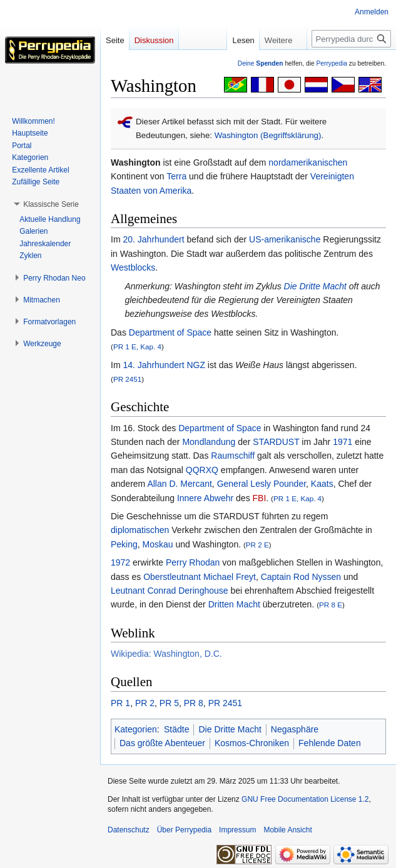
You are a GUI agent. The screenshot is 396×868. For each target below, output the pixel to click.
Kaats (322, 484)
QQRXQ (202, 470)
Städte (176, 729)
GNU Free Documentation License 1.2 (305, 799)
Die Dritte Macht (315, 286)
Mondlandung (209, 442)
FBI (260, 498)
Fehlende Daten (330, 743)
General (233, 484)
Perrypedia (332, 63)
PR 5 (169, 703)
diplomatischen (140, 530)
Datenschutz (129, 830)
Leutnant (128, 591)
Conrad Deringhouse (187, 591)
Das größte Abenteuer (162, 743)
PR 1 (120, 703)
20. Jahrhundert (153, 239)
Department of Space (170, 332)
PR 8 (194, 703)
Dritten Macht (234, 604)
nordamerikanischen (308, 162)
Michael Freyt (230, 577)
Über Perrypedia (184, 830)
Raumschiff (233, 456)
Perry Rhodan (193, 562)
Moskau (158, 544)
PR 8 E (331, 605)
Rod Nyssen (317, 577)
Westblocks (133, 267)
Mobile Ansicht (287, 830)
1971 (343, 442)
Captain (276, 577)
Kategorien (136, 729)
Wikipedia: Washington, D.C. (166, 654)
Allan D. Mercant (179, 484)
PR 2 (145, 703)
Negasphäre (295, 729)
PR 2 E (257, 545)
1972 (120, 562)
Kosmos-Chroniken (252, 743)
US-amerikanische (285, 239)
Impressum (237, 830)
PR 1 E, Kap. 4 (137, 347)
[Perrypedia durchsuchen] (351, 39)
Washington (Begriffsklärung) (268, 135)
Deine (261, 63)
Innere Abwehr (205, 498)
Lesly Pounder (278, 484)
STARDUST (276, 442)
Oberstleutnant (172, 577)
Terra (176, 176)
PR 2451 (127, 379)
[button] (51, 204)
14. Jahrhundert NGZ (164, 365)
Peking (124, 544)
